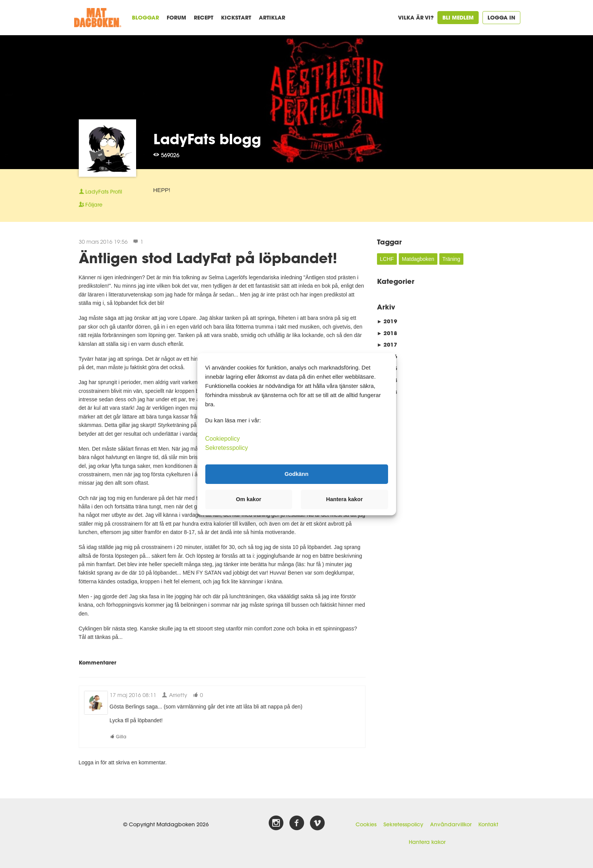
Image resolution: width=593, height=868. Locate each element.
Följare (91, 205)
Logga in (501, 17)
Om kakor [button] (249, 499)
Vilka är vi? (416, 17)
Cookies (366, 824)
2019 (387, 321)
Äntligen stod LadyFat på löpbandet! (208, 258)
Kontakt (488, 824)
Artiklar (272, 17)
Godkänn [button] (296, 474)
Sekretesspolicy (403, 824)
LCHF (387, 259)
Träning (451, 259)
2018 (387, 333)
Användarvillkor (451, 824)
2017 (387, 344)
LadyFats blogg (207, 139)
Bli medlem (458, 17)
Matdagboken (418, 259)
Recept (204, 17)
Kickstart (236, 17)
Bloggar (145, 17)
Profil (100, 192)
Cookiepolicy (223, 438)
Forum (176, 17)
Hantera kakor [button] (344, 499)
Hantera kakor (427, 842)
